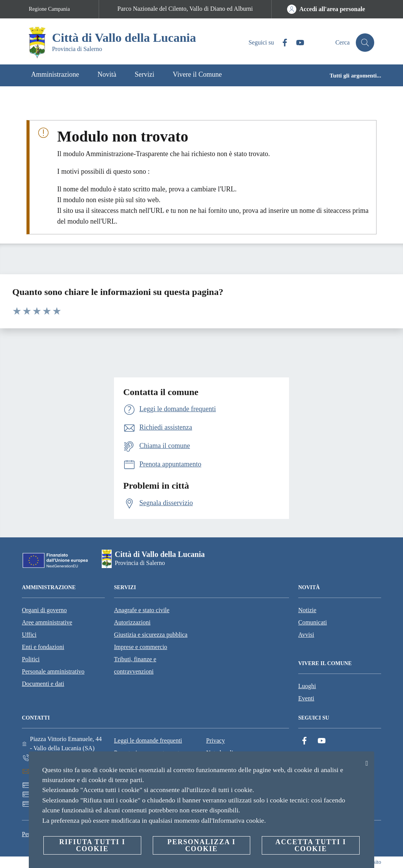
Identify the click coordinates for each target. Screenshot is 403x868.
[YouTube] (297, 43)
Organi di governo (44, 610)
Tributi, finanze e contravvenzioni (135, 665)
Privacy (216, 740)
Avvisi (306, 635)
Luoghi (307, 686)
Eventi (306, 698)
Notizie (307, 610)
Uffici (29, 635)
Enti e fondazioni (43, 647)
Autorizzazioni (132, 622)
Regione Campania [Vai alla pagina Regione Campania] (49, 9)
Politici (31, 659)
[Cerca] (365, 43)
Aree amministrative (47, 622)
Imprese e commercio (141, 647)
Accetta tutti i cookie (311, 845)
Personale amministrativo (53, 671)
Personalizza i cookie (201, 845)
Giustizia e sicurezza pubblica (151, 635)
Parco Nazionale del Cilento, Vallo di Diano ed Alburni (185, 9)
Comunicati (313, 622)
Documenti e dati (43, 684)
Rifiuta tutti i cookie (92, 845)
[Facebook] (282, 43)
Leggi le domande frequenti (148, 740)
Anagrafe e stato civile (142, 610)
